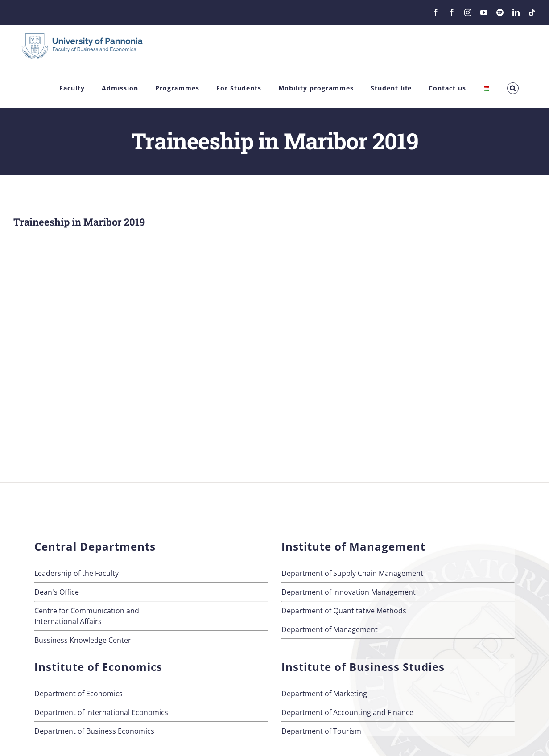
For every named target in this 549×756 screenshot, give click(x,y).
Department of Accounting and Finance (347, 712)
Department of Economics (78, 694)
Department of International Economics (101, 712)
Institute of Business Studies (363, 667)
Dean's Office (57, 592)
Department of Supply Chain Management (352, 573)
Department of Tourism (321, 731)
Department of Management (330, 629)
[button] (513, 88)
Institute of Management (353, 546)
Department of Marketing (324, 694)
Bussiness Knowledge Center (83, 640)
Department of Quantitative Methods (344, 611)
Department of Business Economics (94, 731)
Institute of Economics (98, 667)
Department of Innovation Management (349, 592)
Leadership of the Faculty (76, 573)
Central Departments (95, 546)
